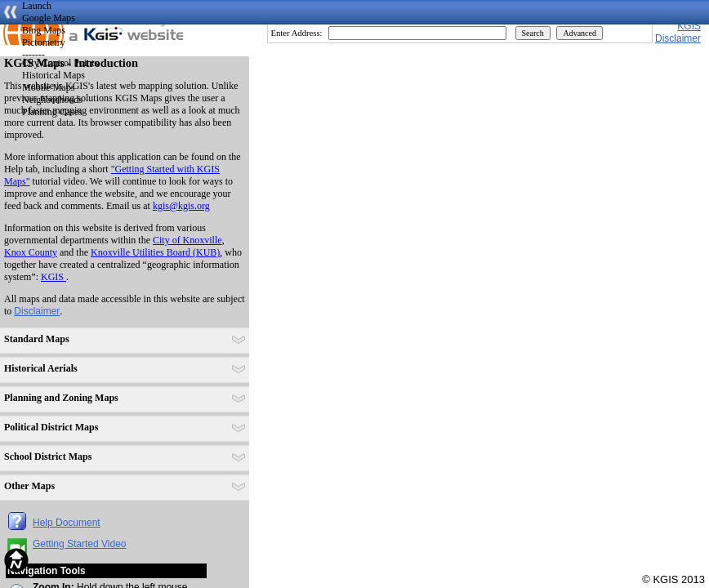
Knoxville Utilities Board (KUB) (155, 252)
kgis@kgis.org (181, 206)
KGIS (689, 26)
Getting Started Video (80, 544)
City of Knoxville (187, 240)
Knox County (31, 252)
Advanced (580, 33)
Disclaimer (37, 311)
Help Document (67, 523)
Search (533, 33)
